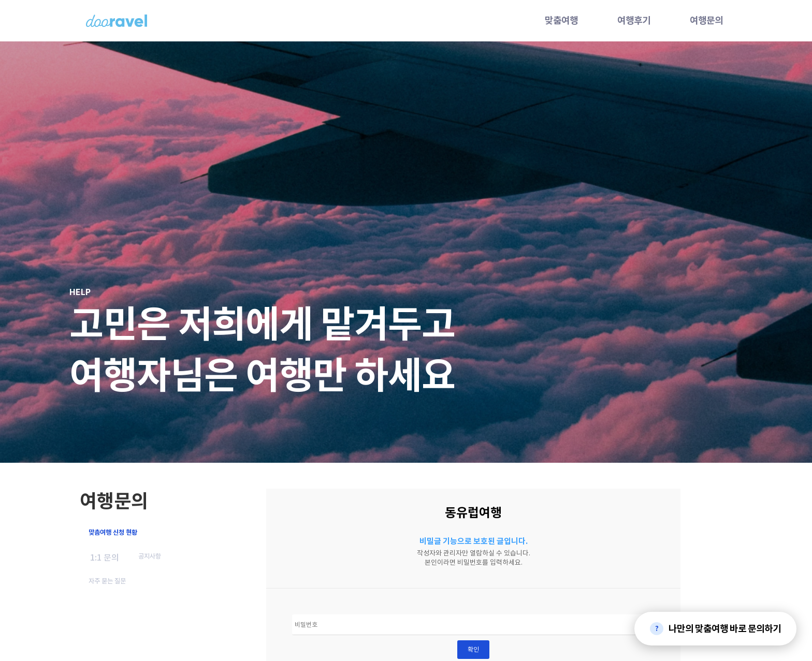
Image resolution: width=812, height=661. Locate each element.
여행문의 (706, 20)
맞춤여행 (561, 20)
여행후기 (634, 20)
